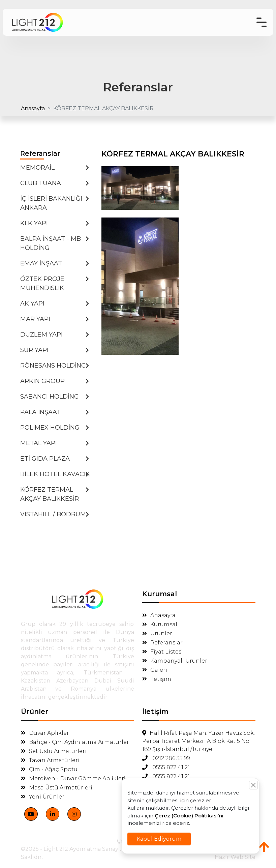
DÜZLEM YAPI (55, 335)
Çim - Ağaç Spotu (49, 769)
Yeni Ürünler (43, 797)
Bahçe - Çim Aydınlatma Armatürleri (76, 742)
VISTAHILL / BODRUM (55, 514)
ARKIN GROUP (55, 381)
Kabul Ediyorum (170, 832)
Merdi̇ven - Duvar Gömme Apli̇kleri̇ (73, 778)
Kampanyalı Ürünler (175, 661)
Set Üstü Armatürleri (54, 751)
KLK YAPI (55, 223)
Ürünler (157, 633)
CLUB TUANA (55, 183)
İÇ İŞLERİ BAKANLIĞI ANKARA (55, 203)
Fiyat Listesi (163, 652)
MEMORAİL (55, 168)
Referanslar (162, 643)
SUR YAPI (55, 350)
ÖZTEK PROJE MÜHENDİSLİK (55, 283)
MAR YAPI (55, 319)
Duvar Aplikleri (46, 733)
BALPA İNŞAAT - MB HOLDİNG (55, 243)
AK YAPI (55, 303)
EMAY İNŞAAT (55, 263)
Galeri (155, 670)
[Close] (236, 794)
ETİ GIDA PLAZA (55, 459)
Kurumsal (160, 624)
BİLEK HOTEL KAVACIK (55, 474)
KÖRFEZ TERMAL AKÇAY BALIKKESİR (55, 494)
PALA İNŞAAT (55, 412)
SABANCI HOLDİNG (55, 397)
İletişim (157, 679)
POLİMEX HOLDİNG (55, 428)
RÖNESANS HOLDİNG (55, 366)
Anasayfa (33, 108)
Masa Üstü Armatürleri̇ (56, 788)
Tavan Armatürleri (50, 760)
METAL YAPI (55, 443)
